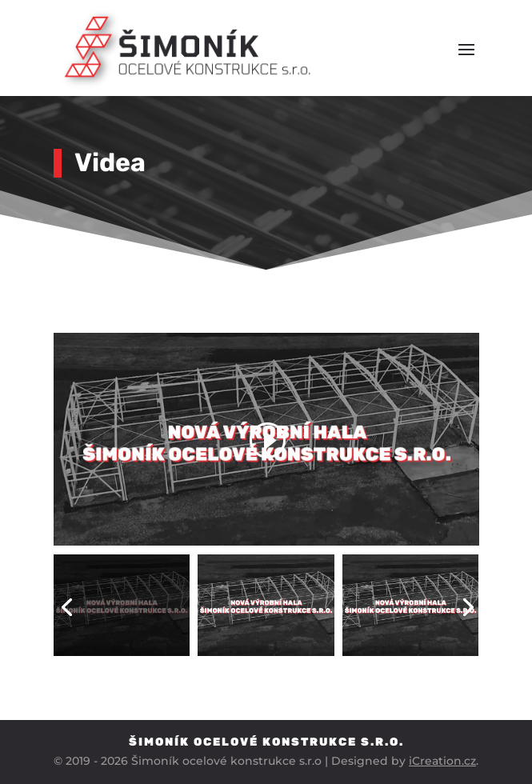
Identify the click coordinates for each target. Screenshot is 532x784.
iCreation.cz (442, 761)
